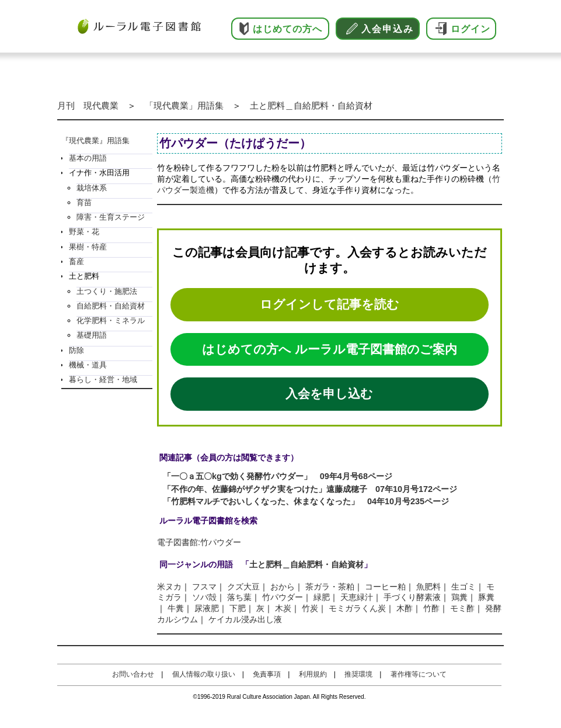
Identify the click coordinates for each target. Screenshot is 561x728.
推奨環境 (358, 674)
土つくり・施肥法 (107, 291)
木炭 (283, 608)
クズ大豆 (243, 587)
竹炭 (310, 608)
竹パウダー (283, 597)
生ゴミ (464, 587)
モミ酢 (462, 608)
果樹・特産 (88, 247)
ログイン (471, 29)
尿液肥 (207, 608)
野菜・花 (84, 232)
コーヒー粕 (385, 587)
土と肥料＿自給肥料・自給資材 (311, 105)
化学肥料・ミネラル (111, 320)
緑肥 (322, 597)
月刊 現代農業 (88, 105)
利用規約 (313, 674)
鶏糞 (459, 597)
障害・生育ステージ (111, 217)
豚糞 (486, 597)
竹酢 (431, 608)
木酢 (405, 608)
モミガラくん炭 (357, 608)
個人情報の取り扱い (204, 674)
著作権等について (419, 674)
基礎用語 (92, 335)
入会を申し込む (329, 394)
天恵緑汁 (357, 597)
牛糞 (176, 608)
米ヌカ (169, 587)
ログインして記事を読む (330, 304)
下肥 (238, 608)
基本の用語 (88, 158)
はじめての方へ (288, 29)
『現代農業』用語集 (95, 141)
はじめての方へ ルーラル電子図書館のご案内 (330, 349)
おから (283, 587)
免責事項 (267, 674)
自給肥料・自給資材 (111, 306)
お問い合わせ (133, 674)
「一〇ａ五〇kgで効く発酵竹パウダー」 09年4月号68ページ (278, 476)
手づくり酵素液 (412, 597)
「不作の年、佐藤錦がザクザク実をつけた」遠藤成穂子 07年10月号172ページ (310, 489)
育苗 (84, 202)
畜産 (76, 261)
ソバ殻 (204, 597)
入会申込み (388, 29)
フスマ (204, 587)
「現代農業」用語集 (184, 105)
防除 (76, 350)
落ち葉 (239, 597)
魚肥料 (428, 587)
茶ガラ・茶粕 (330, 587)
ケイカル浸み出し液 (245, 619)
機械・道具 (88, 365)
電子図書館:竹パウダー (199, 542)
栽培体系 (92, 188)
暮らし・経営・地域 (103, 379)
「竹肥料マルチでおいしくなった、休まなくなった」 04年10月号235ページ (306, 501)
